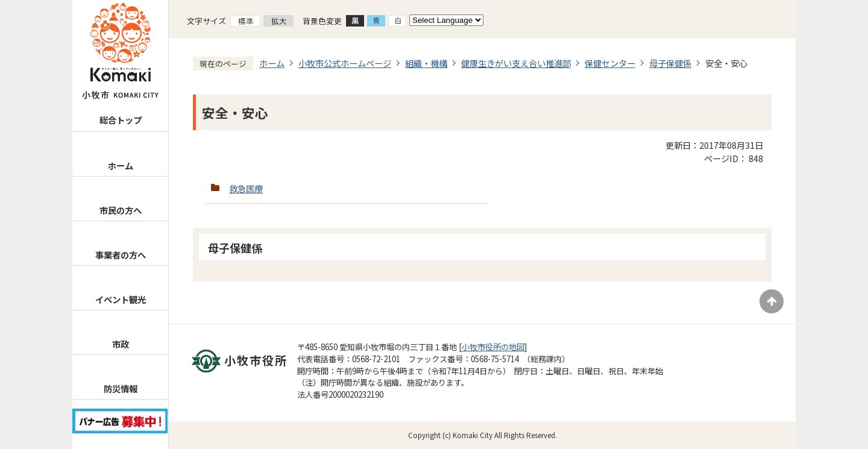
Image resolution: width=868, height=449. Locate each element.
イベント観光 (121, 299)
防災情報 (121, 388)
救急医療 (246, 188)
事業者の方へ (121, 255)
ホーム (121, 165)
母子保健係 (670, 63)
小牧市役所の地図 (493, 347)
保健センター (610, 63)
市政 (121, 344)
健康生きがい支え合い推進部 (516, 63)
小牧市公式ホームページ (345, 63)
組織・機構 (426, 63)
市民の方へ (121, 210)
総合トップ (121, 120)
